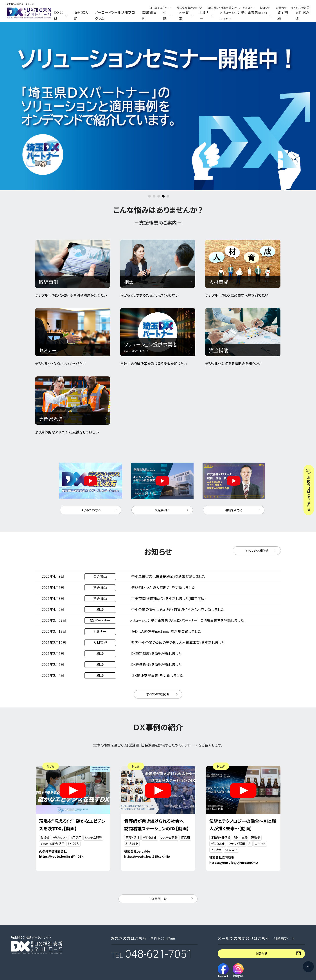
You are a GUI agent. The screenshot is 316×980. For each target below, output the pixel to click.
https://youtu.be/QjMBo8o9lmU (234, 780)
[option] (158, 22)
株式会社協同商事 (222, 775)
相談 (115, 933)
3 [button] (159, 114)
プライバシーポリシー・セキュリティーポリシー (37, 949)
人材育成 (171, 933)
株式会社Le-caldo (137, 769)
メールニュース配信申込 (251, 944)
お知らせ (265, 8)
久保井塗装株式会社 (53, 769)
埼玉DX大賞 (81, 15)
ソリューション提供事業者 (185, 946)
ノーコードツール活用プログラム (115, 15)
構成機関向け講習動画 (250, 924)
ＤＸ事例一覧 (158, 816)
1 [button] (149, 114)
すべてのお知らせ (257, 468)
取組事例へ (162, 428)
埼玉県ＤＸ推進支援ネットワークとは (259, 914)
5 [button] (168, 114)
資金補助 (283, 15)
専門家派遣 (302, 15)
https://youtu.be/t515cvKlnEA (147, 774)
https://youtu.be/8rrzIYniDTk (61, 774)
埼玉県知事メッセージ (189, 8)
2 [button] (154, 114)
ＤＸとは (118, 904)
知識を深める (234, 428)
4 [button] (163, 114)
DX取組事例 (149, 15)
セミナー (118, 945)
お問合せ (281, 8)
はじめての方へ (91, 428)
